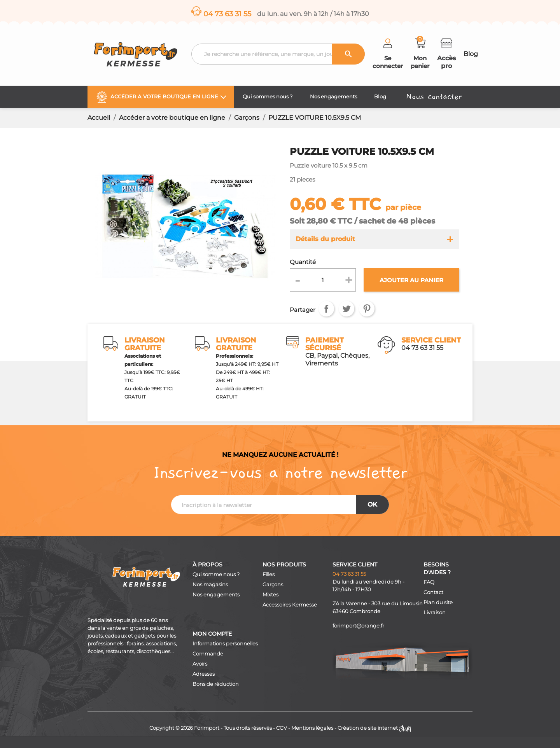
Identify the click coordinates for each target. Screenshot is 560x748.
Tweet (346, 309)
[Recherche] (278, 54)
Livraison (435, 613)
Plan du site (438, 602)
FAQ (429, 582)
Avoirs (200, 664)
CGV (282, 728)
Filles (269, 574)
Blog (471, 54)
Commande (208, 654)
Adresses (204, 674)
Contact (433, 592)
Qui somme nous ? (216, 574)
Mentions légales (312, 728)
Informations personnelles (225, 644)
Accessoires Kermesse (290, 605)
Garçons (273, 585)
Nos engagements (216, 595)
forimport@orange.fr (358, 626)
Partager (326, 309)
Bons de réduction (216, 684)
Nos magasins (210, 585)
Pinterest (367, 309)
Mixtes (270, 595)
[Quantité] (323, 280)
